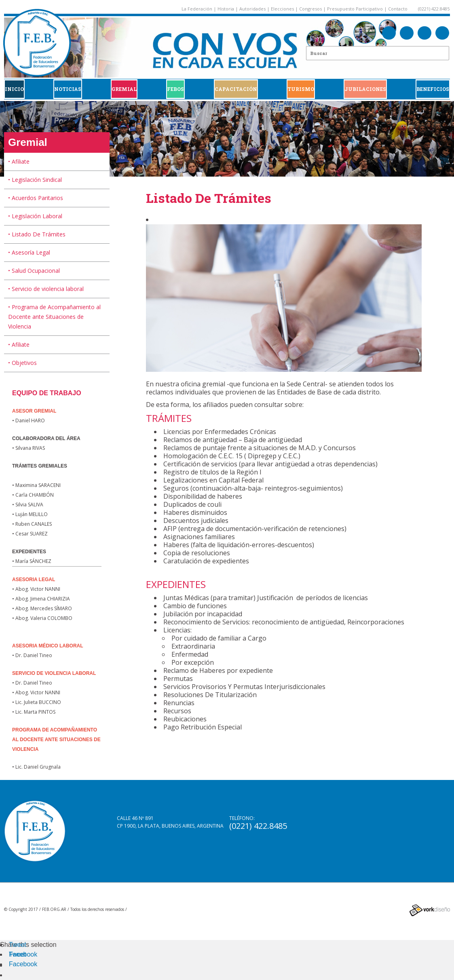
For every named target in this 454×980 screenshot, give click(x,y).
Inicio (14, 89)
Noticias (68, 89)
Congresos (310, 9)
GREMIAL (124, 89)
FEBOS (175, 89)
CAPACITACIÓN (236, 89)
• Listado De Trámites (37, 234)
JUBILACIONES (365, 89)
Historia (226, 9)
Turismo (301, 89)
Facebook (23, 954)
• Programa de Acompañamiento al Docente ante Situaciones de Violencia (54, 317)
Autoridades (252, 9)
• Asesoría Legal (29, 252)
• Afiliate (19, 161)
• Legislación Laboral (35, 216)
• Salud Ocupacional (34, 271)
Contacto (398, 9)
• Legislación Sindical (35, 180)
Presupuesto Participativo (355, 9)
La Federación (197, 9)
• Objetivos (22, 363)
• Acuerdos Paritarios (36, 198)
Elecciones (282, 9)
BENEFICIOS (433, 89)
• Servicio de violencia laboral (46, 289)
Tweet (18, 945)
